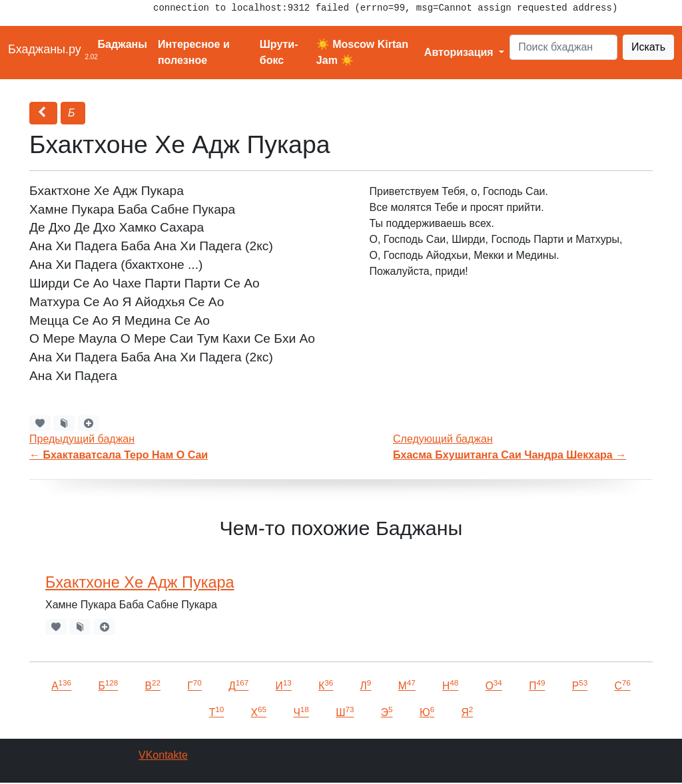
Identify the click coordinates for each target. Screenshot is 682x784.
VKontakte (163, 755)
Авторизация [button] (460, 52)
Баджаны (123, 44)
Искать (648, 47)
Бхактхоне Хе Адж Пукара (140, 582)
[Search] (563, 47)
